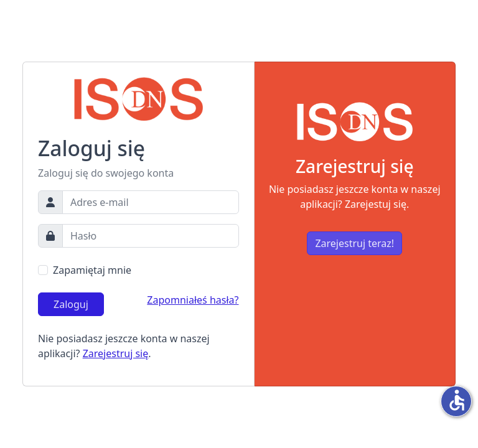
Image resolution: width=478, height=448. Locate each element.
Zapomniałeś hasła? (193, 300)
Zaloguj (71, 304)
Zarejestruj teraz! (354, 243)
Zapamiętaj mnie (92, 270)
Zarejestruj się (116, 353)
